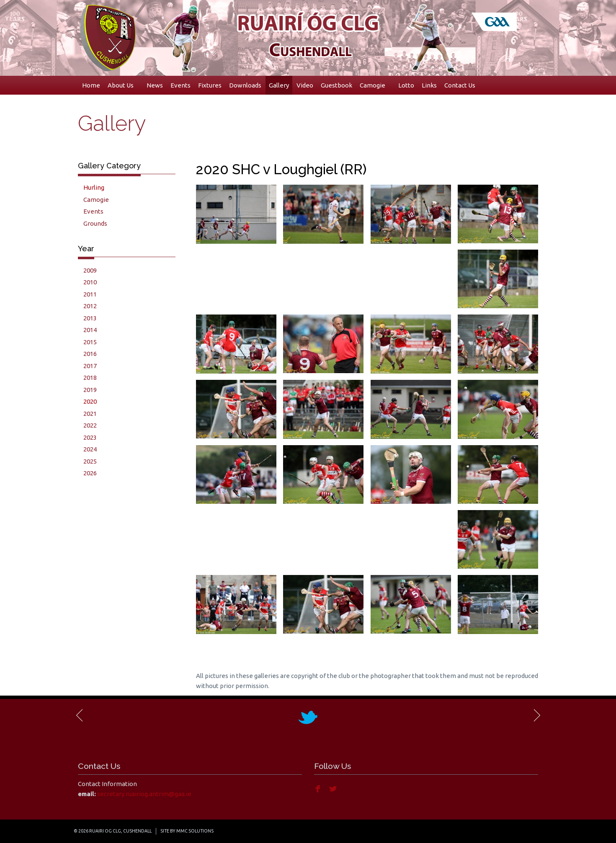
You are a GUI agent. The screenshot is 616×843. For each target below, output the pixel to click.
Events (180, 85)
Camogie (375, 85)
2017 (90, 366)
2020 (90, 401)
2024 (90, 449)
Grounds (95, 223)
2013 (90, 318)
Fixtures (210, 85)
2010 (90, 282)
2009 (90, 270)
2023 (90, 437)
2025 (90, 461)
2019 (90, 390)
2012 (90, 306)
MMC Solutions (195, 831)
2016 (90, 354)
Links (429, 85)
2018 (90, 378)
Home (91, 85)
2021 (90, 414)
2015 (90, 342)
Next (536, 715)
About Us (123, 85)
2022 (90, 425)
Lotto (406, 85)
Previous (80, 715)
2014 (90, 330)
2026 (90, 473)
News (155, 85)
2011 (90, 294)
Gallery (279, 85)
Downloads (245, 85)
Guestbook (336, 85)
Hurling (94, 187)
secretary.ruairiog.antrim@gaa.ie (144, 794)
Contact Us (460, 85)
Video (305, 85)
